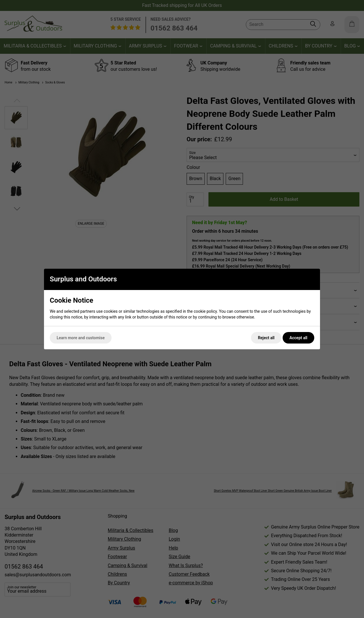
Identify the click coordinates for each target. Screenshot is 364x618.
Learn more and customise (81, 338)
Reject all (266, 338)
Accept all (298, 338)
